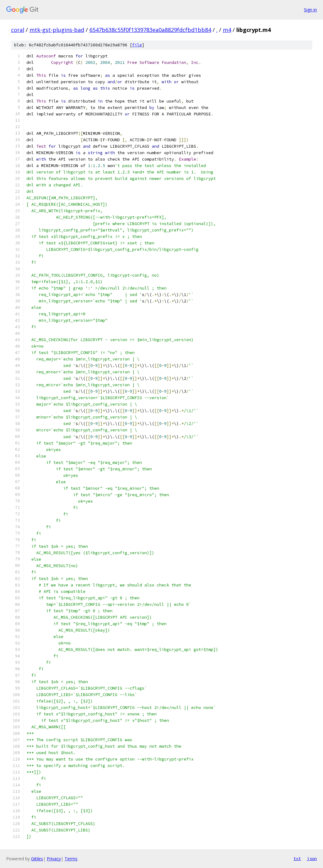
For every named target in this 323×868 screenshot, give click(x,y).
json (312, 858)
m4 (227, 30)
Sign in (310, 10)
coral (18, 30)
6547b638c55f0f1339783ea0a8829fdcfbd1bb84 (150, 30)
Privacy (54, 859)
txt (297, 858)
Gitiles (37, 859)
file (137, 45)
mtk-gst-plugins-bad (57, 30)
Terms (71, 859)
